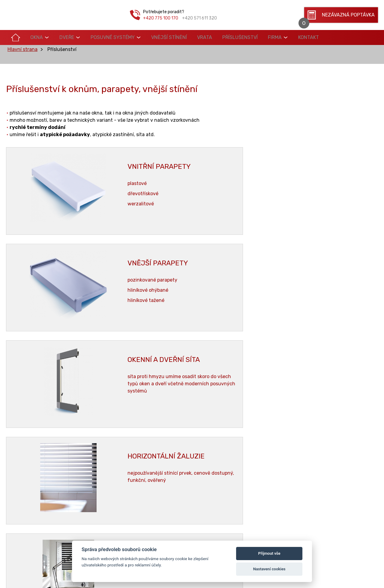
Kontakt (273, 37)
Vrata (181, 37)
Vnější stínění (150, 37)
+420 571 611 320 (199, 18)
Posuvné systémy (98, 37)
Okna (30, 37)
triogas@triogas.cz (316, 467)
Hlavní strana (22, 59)
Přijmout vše (269, 553)
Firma (243, 37)
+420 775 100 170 (161, 18)
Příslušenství (213, 37)
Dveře (56, 37)
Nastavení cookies (269, 569)
